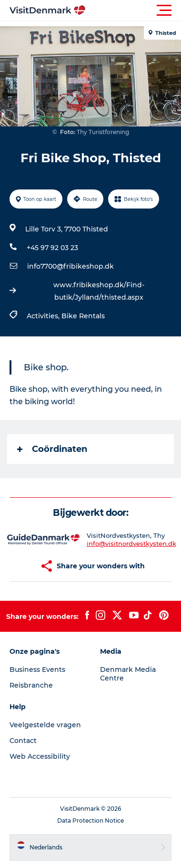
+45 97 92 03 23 (52, 248)
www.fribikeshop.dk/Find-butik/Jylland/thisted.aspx (99, 291)
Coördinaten (52, 449)
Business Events (37, 669)
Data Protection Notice (90, 821)
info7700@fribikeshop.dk (70, 266)
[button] (133, 10)
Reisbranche (31, 685)
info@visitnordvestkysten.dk (131, 544)
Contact (23, 741)
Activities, (44, 316)
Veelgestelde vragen (45, 725)
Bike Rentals (83, 316)
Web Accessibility (40, 756)
